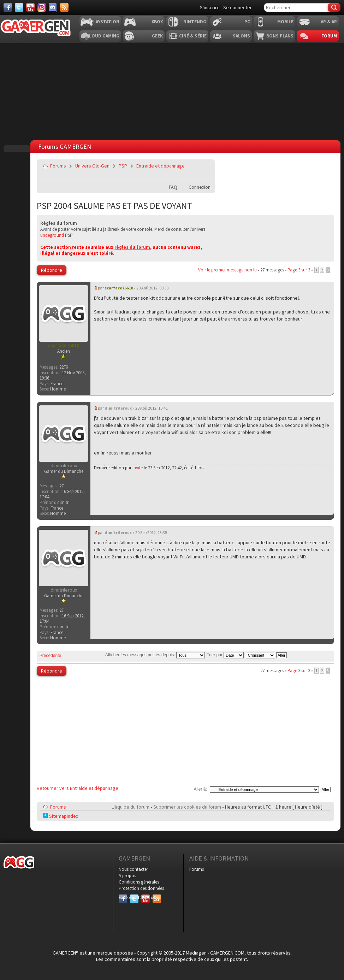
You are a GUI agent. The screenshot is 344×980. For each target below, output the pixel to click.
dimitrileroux (118, 408)
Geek (157, 36)
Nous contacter (133, 869)
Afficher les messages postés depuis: (155, 655)
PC (247, 22)
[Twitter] (19, 7)
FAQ (173, 187)
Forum (329, 36)
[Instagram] (42, 7)
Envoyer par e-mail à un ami (205, 166)
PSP (123, 166)
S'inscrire (210, 7)
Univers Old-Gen (92, 166)
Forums (58, 166)
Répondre (52, 270)
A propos (127, 876)
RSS (156, 897)
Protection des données (141, 888)
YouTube (146, 897)
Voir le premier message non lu (227, 270)
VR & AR (329, 22)
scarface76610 (119, 288)
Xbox (157, 22)
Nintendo (195, 22)
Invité (138, 468)
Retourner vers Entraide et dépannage (78, 788)
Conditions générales (139, 882)
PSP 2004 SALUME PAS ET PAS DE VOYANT (114, 206)
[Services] (64, 7)
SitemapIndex (61, 816)
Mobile (285, 22)
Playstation (105, 22)
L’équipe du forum (131, 807)
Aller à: (200, 789)
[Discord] (53, 7)
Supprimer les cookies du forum (187, 807)
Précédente (50, 656)
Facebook (123, 897)
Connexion (200, 187)
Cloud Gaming (103, 36)
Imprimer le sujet (205, 175)
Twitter (134, 897)
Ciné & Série (193, 36)
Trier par (225, 655)
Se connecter (238, 7)
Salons (241, 36)
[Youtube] (30, 7)
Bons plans (280, 36)
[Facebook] (8, 7)
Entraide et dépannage (161, 166)
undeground (52, 235)
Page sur (299, 270)
